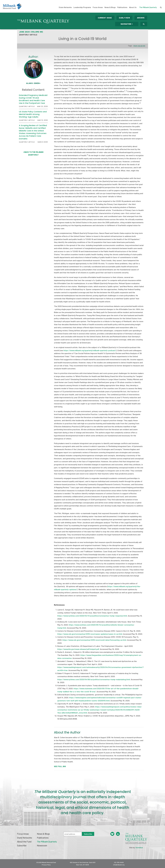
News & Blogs (110, 7)
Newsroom (42, 845)
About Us (133, 7)
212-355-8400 (119, 862)
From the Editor (139, 46)
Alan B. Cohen (33, 83)
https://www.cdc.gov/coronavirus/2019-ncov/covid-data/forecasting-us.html (94, 640)
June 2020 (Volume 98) (31, 32)
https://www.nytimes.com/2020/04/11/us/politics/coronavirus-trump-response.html (92, 616)
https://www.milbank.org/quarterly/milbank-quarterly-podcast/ (90, 350)
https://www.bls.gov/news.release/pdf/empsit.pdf (78, 649)
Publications (122, 7)
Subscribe (22, 845)
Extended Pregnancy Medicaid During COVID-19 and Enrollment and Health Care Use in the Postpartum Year (33, 99)
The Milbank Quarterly (148, 7)
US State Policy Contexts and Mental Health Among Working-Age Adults (33, 114)
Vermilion (139, 847)
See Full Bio (60, 766)
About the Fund (24, 842)
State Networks (65, 7)
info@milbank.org (119, 865)
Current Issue (105, 18)
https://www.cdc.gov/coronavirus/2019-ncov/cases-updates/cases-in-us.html (90, 634)
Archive (141, 18)
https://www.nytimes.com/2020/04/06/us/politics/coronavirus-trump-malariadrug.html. (94, 679)
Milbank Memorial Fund (12, 6)
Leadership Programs (82, 7)
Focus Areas (98, 7)
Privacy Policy (46, 865)
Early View (124, 18)
